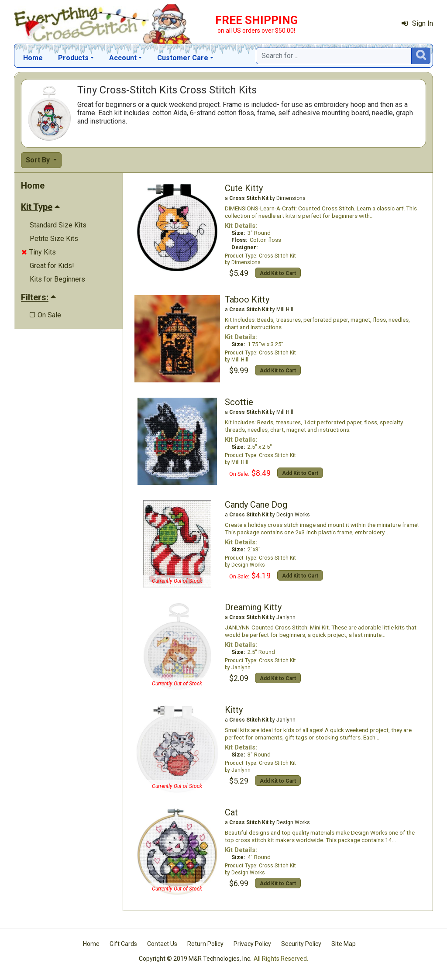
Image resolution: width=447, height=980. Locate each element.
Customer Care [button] (183, 58)
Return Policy (205, 944)
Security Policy (301, 944)
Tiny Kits (39, 252)
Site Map (344, 944)
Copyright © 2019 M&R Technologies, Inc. (195, 959)
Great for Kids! (52, 266)
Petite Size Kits (54, 239)
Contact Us (162, 944)
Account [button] (123, 58)
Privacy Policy (252, 944)
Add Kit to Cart (278, 273)
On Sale (45, 315)
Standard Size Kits (58, 225)
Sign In (417, 23)
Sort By (39, 160)
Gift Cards (123, 944)
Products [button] (73, 58)
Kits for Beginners (57, 279)
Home (33, 58)
